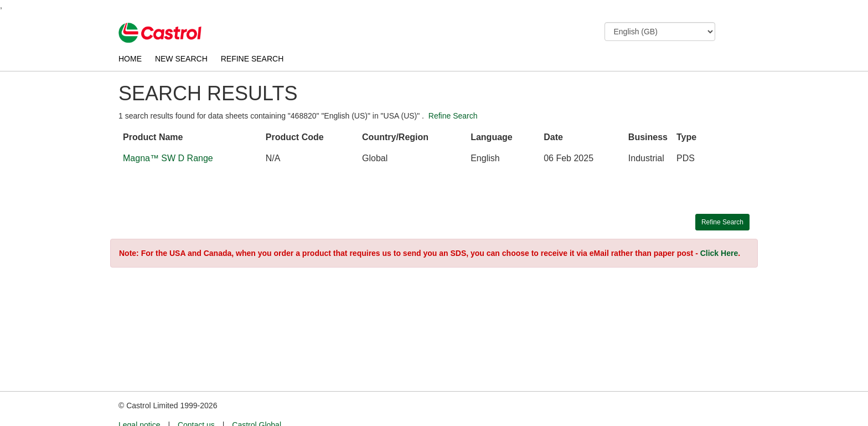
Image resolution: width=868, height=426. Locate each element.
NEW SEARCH (181, 59)
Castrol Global (257, 404)
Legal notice (139, 404)
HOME (130, 59)
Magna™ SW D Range (168, 158)
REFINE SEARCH (252, 59)
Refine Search (453, 116)
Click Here (719, 253)
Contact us (196, 404)
